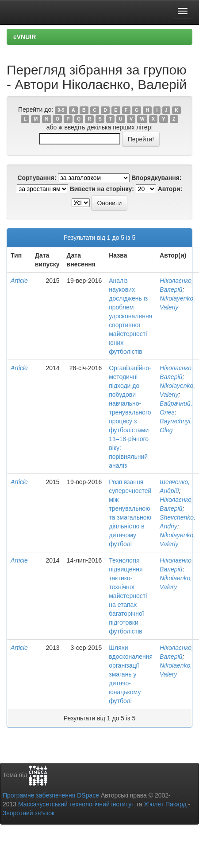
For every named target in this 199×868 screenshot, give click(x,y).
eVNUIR (25, 37)
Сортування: (37, 178)
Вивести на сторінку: (102, 189)
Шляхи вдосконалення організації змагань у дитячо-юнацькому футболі (131, 674)
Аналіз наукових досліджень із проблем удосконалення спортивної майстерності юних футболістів (130, 316)
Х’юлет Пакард (165, 804)
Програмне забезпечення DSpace (51, 795)
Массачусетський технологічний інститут (76, 804)
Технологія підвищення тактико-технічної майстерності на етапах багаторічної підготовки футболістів (128, 596)
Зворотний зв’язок (29, 813)
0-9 (61, 110)
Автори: (170, 189)
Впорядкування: (156, 178)
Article (19, 281)
